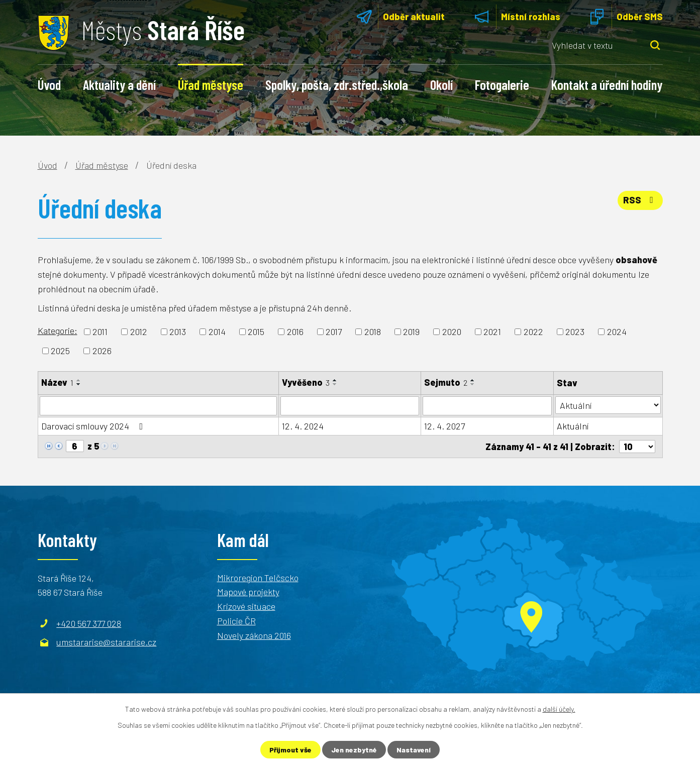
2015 (256, 332)
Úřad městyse (211, 84)
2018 (373, 332)
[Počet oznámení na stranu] (637, 447)
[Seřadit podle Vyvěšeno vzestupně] (335, 380)
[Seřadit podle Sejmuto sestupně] (473, 384)
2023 (575, 332)
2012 (139, 332)
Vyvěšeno (306, 382)
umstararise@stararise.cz (106, 642)
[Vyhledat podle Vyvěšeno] (350, 406)
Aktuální (573, 426)
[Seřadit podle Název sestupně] (79, 384)
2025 (60, 351)
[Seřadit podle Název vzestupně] (79, 380)
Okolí (441, 84)
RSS (640, 200)
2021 (492, 332)
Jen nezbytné (354, 750)
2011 (100, 332)
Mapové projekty (248, 592)
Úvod (49, 84)
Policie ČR (236, 621)
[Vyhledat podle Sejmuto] (487, 406)
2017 (334, 332)
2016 (295, 332)
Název (57, 382)
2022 (533, 332)
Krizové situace (246, 606)
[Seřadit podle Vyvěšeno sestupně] (335, 384)
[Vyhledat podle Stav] (608, 405)
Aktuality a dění (119, 84)
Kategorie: (58, 331)
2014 (217, 332)
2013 (178, 332)
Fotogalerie (502, 84)
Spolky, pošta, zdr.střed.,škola (337, 84)
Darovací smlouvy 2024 (94, 426)
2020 (452, 332)
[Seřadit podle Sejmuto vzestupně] (473, 380)
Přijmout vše (290, 750)
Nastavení (414, 750)
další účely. (559, 709)
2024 (617, 332)
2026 (102, 351)
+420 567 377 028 (89, 623)
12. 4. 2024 (303, 426)
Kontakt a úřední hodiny (607, 84)
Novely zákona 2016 (254, 635)
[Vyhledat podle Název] (158, 406)
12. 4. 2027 (444, 426)
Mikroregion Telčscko (258, 577)
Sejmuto (446, 382)
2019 (411, 332)
